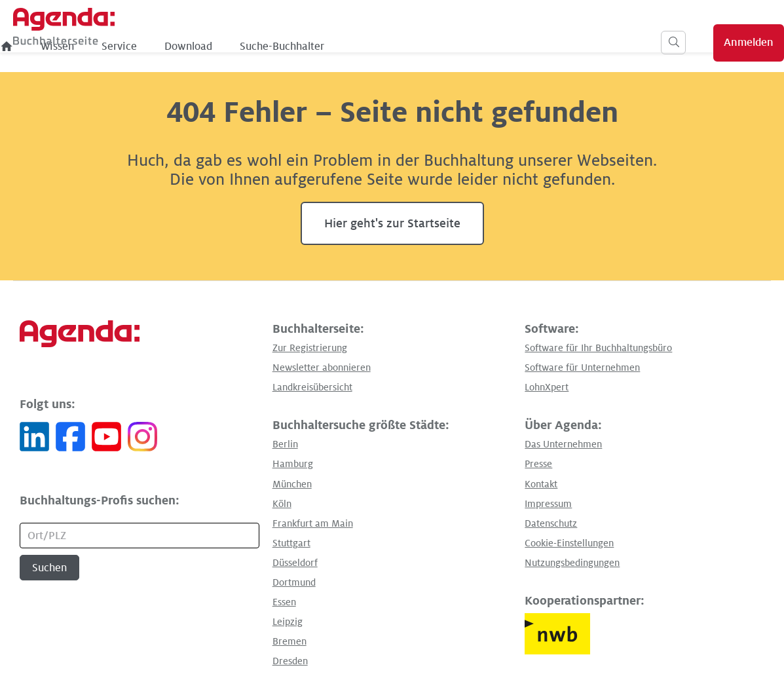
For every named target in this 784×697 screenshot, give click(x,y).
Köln (282, 504)
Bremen (289, 641)
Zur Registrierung (310, 348)
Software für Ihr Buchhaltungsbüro (598, 348)
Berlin (285, 444)
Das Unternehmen (563, 444)
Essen (284, 602)
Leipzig (288, 622)
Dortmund (294, 582)
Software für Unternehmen (582, 367)
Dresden (290, 661)
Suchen (49, 568)
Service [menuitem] (255, 47)
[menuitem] (143, 47)
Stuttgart (291, 543)
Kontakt (541, 484)
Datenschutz (551, 523)
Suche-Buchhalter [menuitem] (418, 47)
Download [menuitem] (325, 47)
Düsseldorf (295, 563)
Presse (538, 464)
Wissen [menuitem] (194, 47)
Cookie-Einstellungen (569, 543)
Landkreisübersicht (312, 387)
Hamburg (293, 464)
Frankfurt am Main (313, 523)
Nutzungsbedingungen (572, 563)
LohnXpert (547, 387)
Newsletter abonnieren (322, 367)
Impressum (548, 504)
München (292, 484)
